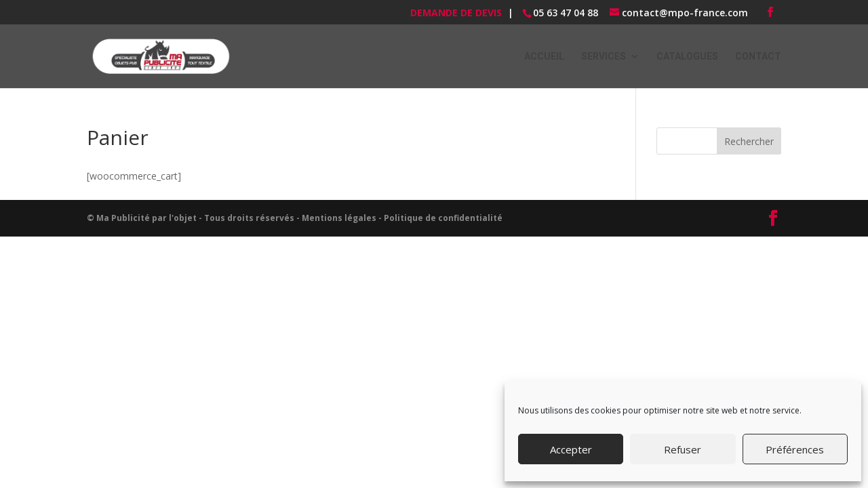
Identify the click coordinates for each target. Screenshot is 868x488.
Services (604, 57)
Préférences (795, 449)
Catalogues (687, 57)
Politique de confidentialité (443, 218)
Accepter (571, 449)
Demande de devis (456, 13)
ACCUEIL (544, 57)
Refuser (683, 449)
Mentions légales (339, 218)
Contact (758, 57)
